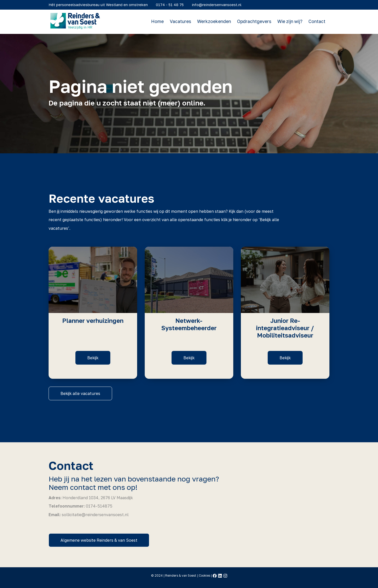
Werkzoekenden (216, 22)
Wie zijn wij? (292, 22)
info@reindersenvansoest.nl (219, 4)
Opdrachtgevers (256, 22)
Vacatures (182, 22)
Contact (319, 22)
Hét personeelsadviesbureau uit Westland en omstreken (100, 4)
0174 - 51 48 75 (172, 4)
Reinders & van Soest (181, 575)
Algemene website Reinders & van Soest (99, 540)
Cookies (205, 575)
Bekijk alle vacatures (80, 393)
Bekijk (93, 358)
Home (159, 22)
